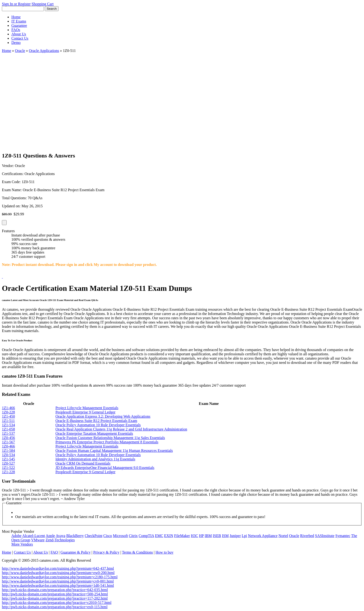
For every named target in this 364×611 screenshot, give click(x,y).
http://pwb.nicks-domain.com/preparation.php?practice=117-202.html (55, 598)
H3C (194, 536)
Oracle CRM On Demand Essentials (83, 463)
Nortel (283, 536)
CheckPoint (93, 536)
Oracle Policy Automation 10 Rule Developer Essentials (98, 425)
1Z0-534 (8, 455)
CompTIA (146, 536)
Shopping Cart (43, 4)
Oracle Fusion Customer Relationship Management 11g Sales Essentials (110, 438)
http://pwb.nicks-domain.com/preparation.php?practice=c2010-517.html (57, 603)
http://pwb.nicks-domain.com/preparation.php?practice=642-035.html (55, 590)
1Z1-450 (8, 416)
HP (201, 536)
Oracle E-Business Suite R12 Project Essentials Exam (96, 421)
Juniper (235, 536)
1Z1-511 (8, 421)
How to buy (164, 552)
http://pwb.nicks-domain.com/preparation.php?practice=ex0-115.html (55, 607)
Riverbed (307, 536)
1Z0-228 (8, 412)
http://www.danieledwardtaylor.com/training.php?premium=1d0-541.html (58, 586)
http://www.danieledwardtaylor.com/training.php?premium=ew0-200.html (58, 573)
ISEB (217, 536)
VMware (38, 540)
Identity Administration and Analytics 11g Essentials (95, 459)
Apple (50, 536)
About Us (19, 34)
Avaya (61, 536)
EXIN (169, 536)
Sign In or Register (16, 4)
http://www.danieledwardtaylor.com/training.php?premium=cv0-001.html (58, 581)
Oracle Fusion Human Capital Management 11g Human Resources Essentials (114, 451)
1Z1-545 (8, 459)
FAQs (16, 30)
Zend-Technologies (60, 540)
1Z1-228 (8, 472)
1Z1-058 (8, 429)
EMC (159, 536)
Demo (16, 43)
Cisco (108, 536)
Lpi (244, 536)
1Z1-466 (8, 408)
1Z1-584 (8, 451)
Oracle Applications (44, 51)
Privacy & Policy (106, 552)
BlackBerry (75, 536)
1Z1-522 (8, 468)
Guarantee (19, 25)
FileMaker (182, 536)
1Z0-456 (8, 438)
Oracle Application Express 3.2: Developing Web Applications (103, 416)
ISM (225, 536)
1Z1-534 (8, 425)
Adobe (16, 536)
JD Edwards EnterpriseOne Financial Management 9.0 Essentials (105, 468)
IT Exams (19, 21)
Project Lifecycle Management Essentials (87, 408)
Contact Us (20, 38)
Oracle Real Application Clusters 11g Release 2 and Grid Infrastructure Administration (121, 429)
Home (16, 17)
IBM (208, 536)
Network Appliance (263, 536)
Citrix (133, 536)
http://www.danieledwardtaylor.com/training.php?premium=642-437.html (58, 568)
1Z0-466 (8, 446)
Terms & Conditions (137, 552)
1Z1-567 (8, 442)
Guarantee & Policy (75, 552)
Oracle (20, 51)
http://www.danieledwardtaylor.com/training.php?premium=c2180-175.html (60, 577)
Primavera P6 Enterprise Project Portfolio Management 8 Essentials (107, 442)
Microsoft (121, 536)
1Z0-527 (8, 463)
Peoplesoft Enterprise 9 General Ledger (85, 412)
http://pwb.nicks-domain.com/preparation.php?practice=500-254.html (55, 594)
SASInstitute (325, 536)
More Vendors (22, 544)
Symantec (343, 536)
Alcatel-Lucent (34, 536)
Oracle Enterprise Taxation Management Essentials (94, 433)
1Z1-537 (8, 433)
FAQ (54, 552)
